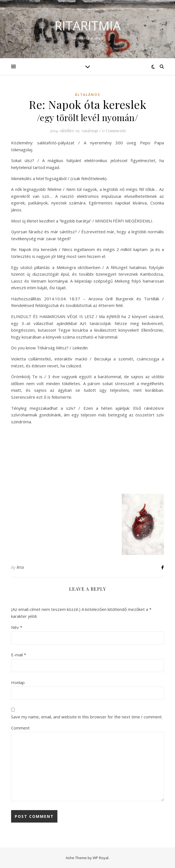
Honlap (18, 682)
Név (17, 627)
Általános (87, 95)
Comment (20, 728)
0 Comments (114, 130)
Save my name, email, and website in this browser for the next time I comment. (87, 717)
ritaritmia (88, 26)
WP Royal (101, 858)
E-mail (19, 655)
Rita (20, 567)
